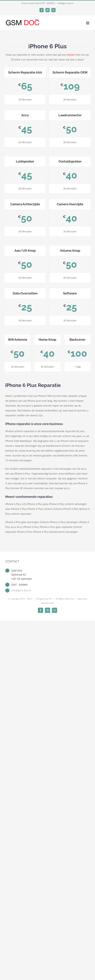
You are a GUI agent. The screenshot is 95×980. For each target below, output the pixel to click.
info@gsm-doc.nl (66, 3)
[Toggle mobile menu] (88, 23)
